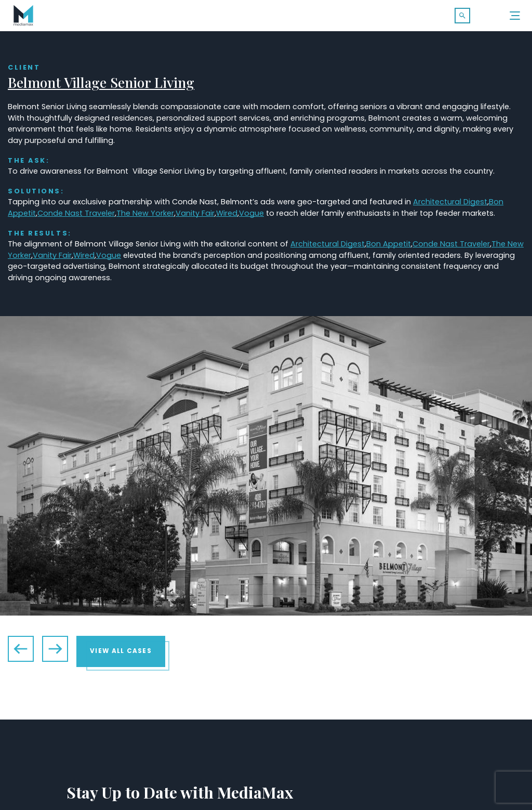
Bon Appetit (389, 244)
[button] (462, 16)
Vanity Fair (195, 214)
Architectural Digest (450, 202)
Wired (227, 214)
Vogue (251, 214)
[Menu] (515, 16)
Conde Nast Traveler (76, 214)
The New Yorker (145, 214)
